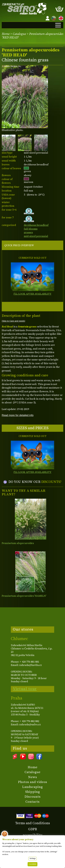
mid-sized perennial (36, 236)
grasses (28, 232)
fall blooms (31, 229)
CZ (53, 18)
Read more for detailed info (18, 415)
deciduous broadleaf (36, 225)
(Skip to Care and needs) (13, 321)
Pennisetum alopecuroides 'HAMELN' (24, 596)
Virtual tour (25, 689)
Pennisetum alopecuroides (18, 543)
